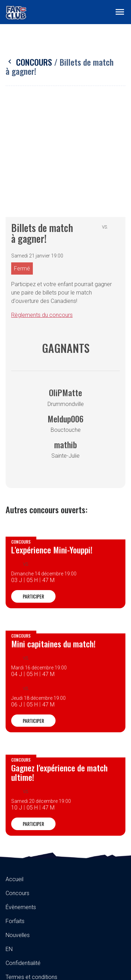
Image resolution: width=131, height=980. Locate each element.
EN (9, 838)
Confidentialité (23, 852)
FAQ (11, 880)
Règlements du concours (42, 204)
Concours (30, 62)
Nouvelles (18, 824)
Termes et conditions (31, 866)
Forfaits (15, 810)
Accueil (14, 768)
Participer (33, 485)
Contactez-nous (25, 894)
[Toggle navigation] (120, 12)
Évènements (21, 796)
